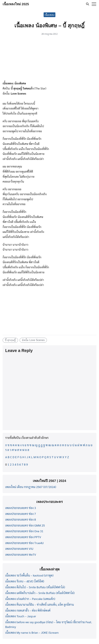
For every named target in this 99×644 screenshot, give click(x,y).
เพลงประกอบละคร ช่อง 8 (21, 519)
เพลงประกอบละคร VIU (19, 549)
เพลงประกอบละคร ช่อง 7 (21, 514)
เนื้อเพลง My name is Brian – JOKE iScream (32, 632)
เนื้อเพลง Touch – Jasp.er (21, 616)
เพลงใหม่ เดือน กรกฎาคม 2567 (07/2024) (31, 487)
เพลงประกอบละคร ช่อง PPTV (23, 537)
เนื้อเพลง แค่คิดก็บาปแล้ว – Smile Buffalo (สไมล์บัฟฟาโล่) (40, 593)
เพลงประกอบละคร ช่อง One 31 (24, 531)
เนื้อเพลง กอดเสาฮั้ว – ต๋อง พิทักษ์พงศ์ (28, 610)
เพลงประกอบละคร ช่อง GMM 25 (25, 525)
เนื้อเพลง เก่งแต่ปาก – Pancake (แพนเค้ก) (30, 599)
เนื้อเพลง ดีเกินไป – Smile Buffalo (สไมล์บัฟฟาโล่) (35, 587)
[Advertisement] (49, 59)
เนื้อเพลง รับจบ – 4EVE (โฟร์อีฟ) (25, 581)
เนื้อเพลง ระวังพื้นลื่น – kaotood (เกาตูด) (29, 575)
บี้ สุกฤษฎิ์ (10, 340)
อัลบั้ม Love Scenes (33, 340)
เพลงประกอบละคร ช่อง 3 (21, 508)
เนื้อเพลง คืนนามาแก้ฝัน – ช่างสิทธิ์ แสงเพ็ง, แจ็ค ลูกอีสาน (40, 604)
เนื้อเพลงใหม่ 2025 (16, 4)
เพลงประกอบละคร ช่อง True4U (24, 543)
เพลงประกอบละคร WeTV (21, 554)
